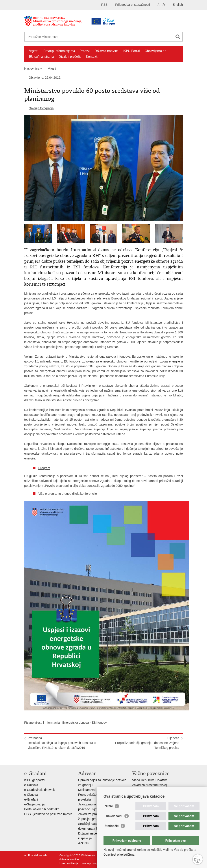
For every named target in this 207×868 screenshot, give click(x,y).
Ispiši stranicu (27, 758)
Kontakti (92, 57)
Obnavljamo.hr (155, 51)
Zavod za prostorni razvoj (149, 785)
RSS (104, 5)
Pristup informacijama (59, 51)
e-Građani (31, 799)
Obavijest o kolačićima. (119, 855)
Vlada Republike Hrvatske (150, 780)
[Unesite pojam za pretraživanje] (90, 37)
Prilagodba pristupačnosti (132, 5)
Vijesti (34, 51)
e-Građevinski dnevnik (40, 790)
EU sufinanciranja (41, 57)
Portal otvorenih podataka (42, 809)
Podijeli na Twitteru (45, 758)
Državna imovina (106, 51)
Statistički (112, 826)
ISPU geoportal (35, 780)
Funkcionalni (113, 816)
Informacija (52, 723)
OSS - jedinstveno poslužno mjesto (48, 814)
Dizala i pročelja (70, 57)
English (178, 5)
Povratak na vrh (37, 855)
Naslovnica (32, 69)
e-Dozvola (31, 785)
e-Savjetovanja (34, 804)
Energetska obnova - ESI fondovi (85, 723)
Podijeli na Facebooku (36, 758)
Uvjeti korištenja (69, 863)
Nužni (109, 806)
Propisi (85, 51)
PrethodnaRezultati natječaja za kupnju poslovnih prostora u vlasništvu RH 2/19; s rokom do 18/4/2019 (62, 743)
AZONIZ (84, 843)
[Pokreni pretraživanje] (178, 37)
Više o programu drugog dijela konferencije (68, 494)
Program (44, 468)
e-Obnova (31, 795)
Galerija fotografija (41, 108)
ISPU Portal (132, 51)
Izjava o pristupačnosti (93, 863)
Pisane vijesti (33, 723)
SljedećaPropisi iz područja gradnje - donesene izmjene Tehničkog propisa (147, 743)
